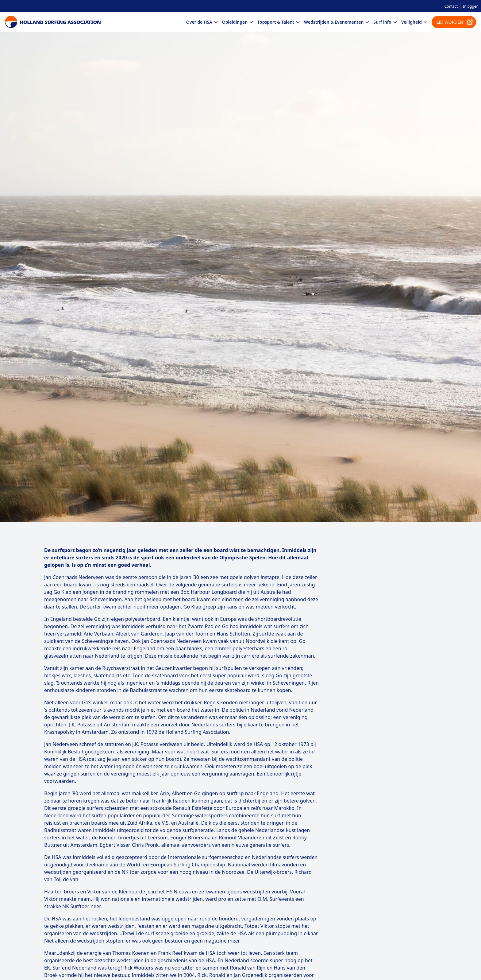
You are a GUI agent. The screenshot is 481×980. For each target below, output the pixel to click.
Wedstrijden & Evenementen (337, 22)
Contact (451, 6)
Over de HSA (202, 22)
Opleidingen (238, 22)
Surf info (385, 22)
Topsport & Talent (279, 22)
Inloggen (471, 6)
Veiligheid (415, 22)
